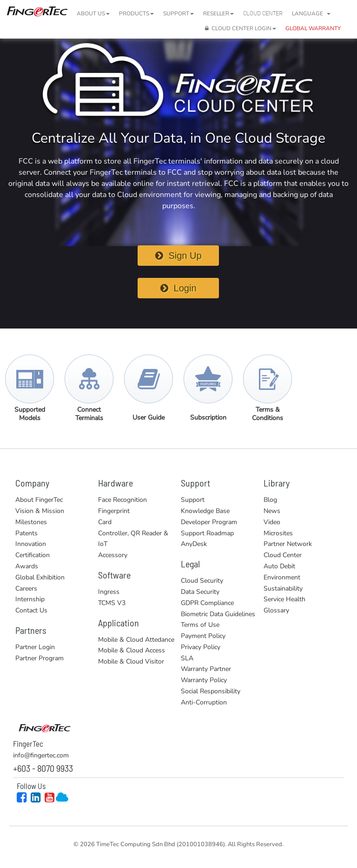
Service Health (284, 599)
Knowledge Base (205, 511)
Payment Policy (203, 636)
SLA (187, 658)
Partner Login (35, 647)
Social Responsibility (211, 691)
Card (105, 522)
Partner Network (288, 544)
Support (193, 500)
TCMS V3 (112, 603)
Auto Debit (279, 566)
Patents (26, 533)
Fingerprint (114, 511)
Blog (270, 500)
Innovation (31, 544)
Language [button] (311, 13)
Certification (33, 555)
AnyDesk (194, 544)
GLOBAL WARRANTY (313, 28)
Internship (30, 599)
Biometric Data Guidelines (218, 614)
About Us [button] (93, 13)
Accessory (113, 555)
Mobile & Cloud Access (132, 650)
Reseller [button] (218, 13)
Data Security (200, 592)
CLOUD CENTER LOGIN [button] (241, 28)
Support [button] (178, 13)
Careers (26, 589)
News (272, 511)
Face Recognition (122, 500)
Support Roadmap (207, 533)
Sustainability (283, 589)
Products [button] (136, 13)
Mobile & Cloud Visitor (131, 661)
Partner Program (40, 658)
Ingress (109, 592)
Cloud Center (263, 13)
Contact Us (31, 610)
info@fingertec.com (41, 755)
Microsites (278, 533)
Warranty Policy (204, 680)
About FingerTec (39, 500)
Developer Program (209, 522)
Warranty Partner (206, 669)
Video (272, 522)
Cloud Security (202, 581)
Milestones (31, 522)
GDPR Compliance (207, 603)
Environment (282, 577)
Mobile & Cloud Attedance (136, 640)
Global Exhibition (40, 577)
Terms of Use (200, 625)
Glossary (276, 610)
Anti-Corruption (204, 702)
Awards (27, 566)
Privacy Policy (201, 647)
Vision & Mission (40, 511)
